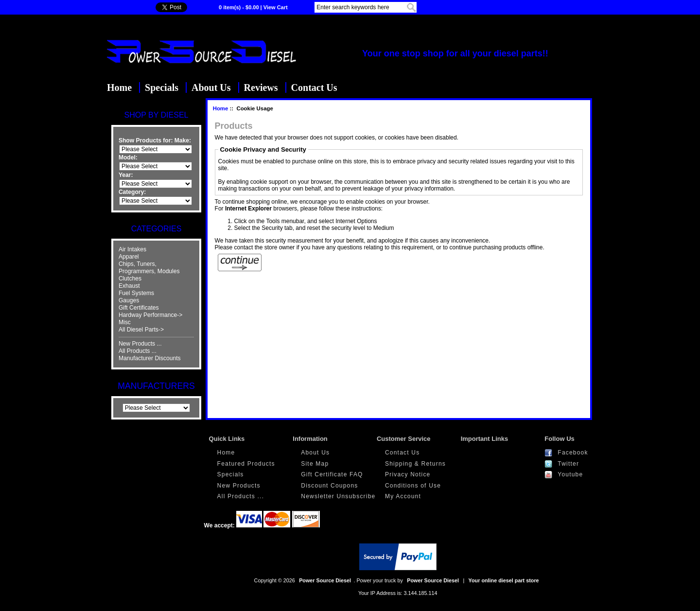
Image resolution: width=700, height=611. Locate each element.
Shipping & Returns (415, 464)
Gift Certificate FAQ (332, 474)
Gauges (129, 300)
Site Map (315, 464)
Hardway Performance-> (150, 315)
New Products (239, 486)
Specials (162, 87)
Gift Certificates (139, 308)
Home (119, 87)
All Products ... (138, 351)
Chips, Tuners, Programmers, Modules (149, 268)
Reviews (261, 87)
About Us (211, 87)
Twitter (568, 464)
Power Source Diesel (325, 580)
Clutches (130, 279)
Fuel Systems (136, 293)
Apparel (129, 257)
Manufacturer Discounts (150, 358)
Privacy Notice (408, 474)
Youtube (570, 474)
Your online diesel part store (504, 580)
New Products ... (140, 344)
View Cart (276, 7)
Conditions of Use (413, 486)
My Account (403, 496)
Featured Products (246, 464)
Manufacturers (156, 386)
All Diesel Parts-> (141, 330)
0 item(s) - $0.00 (239, 7)
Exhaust (129, 286)
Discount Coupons (329, 486)
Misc (125, 322)
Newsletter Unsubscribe (338, 496)
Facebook (573, 453)
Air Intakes (132, 249)
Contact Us (314, 87)
